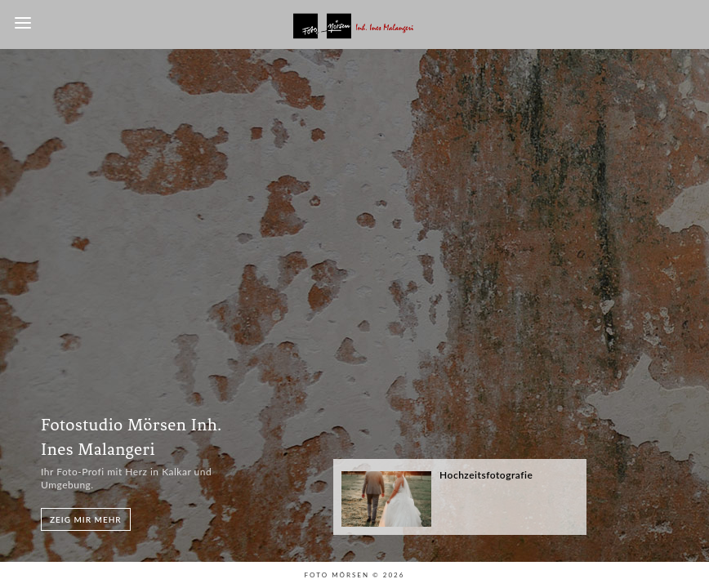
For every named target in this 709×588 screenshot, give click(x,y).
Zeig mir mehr (86, 519)
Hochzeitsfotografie (486, 475)
